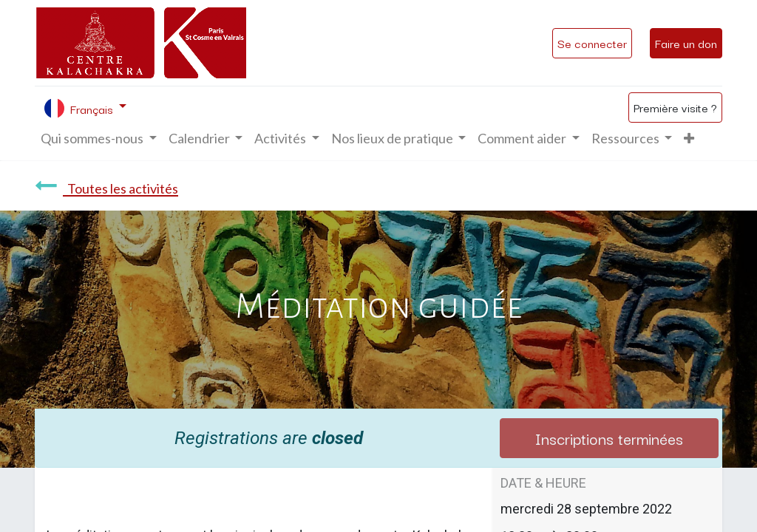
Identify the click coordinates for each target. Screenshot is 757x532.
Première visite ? (675, 107)
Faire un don (686, 43)
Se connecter (592, 43)
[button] (689, 139)
